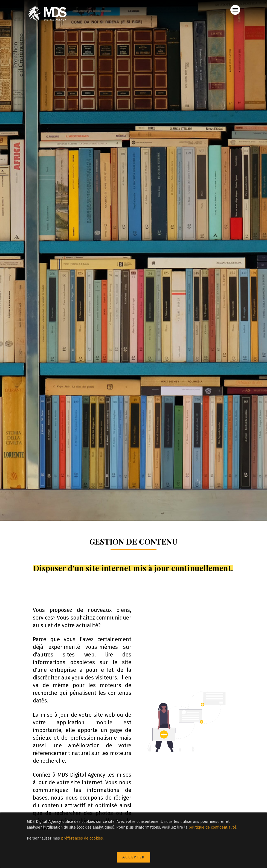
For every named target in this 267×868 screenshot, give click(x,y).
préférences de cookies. (82, 838)
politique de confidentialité (212, 827)
